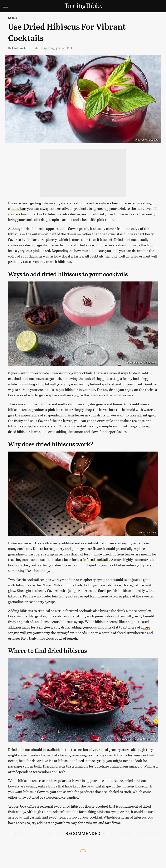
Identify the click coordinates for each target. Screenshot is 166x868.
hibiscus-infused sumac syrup (81, 761)
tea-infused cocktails (93, 559)
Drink (13, 18)
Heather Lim (21, 48)
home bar (18, 208)
